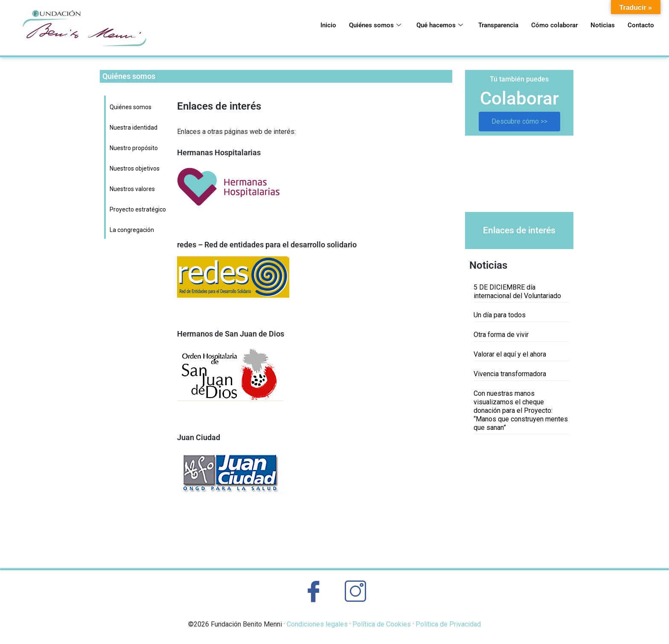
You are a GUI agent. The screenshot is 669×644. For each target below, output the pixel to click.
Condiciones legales (317, 624)
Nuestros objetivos (135, 168)
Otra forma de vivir (501, 335)
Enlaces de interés (519, 230)
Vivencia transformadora (510, 374)
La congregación (132, 230)
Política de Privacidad (448, 624)
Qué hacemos (410, 26)
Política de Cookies (382, 624)
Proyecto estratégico (138, 209)
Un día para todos (500, 315)
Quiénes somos (337, 26)
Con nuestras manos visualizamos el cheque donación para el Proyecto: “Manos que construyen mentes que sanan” (521, 410)
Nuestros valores (132, 189)
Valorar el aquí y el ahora (510, 354)
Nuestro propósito (134, 148)
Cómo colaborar (541, 26)
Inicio (285, 26)
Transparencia (477, 26)
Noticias (596, 26)
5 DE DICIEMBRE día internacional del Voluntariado (517, 292)
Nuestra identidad (134, 128)
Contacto (638, 26)
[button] (478, 174)
